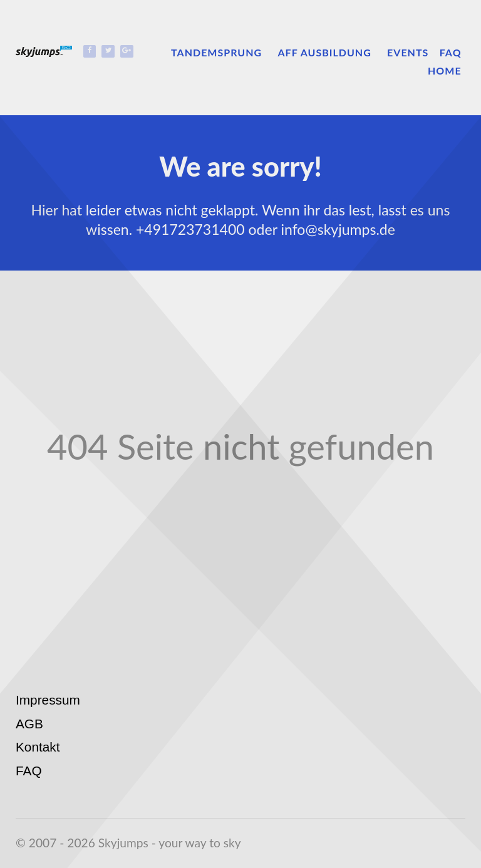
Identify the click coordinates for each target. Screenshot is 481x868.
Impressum (48, 700)
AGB (29, 724)
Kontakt (38, 747)
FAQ (29, 771)
